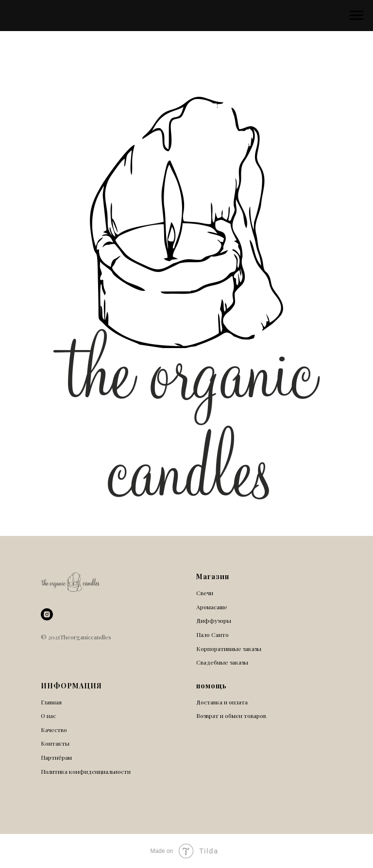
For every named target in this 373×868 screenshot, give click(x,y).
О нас (48, 716)
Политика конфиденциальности (86, 771)
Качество (54, 730)
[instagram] (47, 614)
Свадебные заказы (222, 662)
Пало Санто (212, 634)
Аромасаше (212, 607)
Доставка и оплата (222, 702)
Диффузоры (214, 620)
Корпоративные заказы (229, 649)
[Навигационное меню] (356, 16)
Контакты (55, 743)
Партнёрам (56, 757)
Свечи (205, 593)
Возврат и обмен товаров (231, 716)
